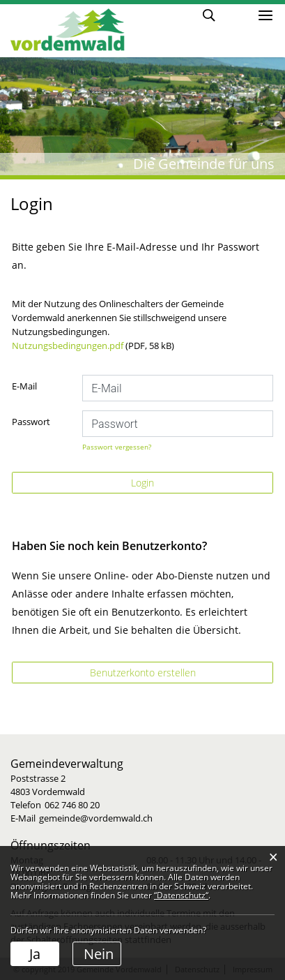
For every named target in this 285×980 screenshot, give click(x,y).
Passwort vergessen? (117, 447)
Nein (99, 954)
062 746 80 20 (72, 805)
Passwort (31, 422)
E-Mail (24, 386)
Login (236, 14)
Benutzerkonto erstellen (143, 673)
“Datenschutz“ (181, 895)
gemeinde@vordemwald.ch (96, 818)
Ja (35, 954)
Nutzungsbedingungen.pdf (68, 346)
